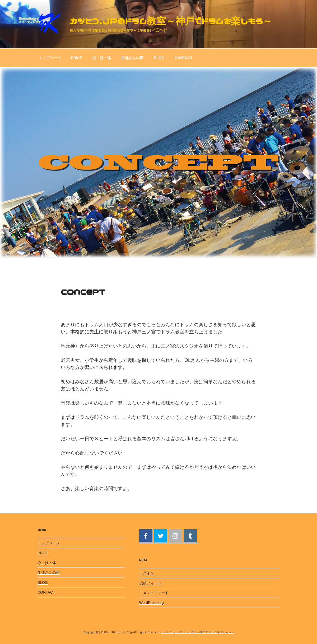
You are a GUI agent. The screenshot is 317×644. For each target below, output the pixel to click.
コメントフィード (154, 593)
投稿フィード (150, 583)
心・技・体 (102, 58)
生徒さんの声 (132, 58)
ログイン (147, 573)
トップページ (50, 58)
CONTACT (183, 58)
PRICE (76, 58)
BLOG (159, 58)
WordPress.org (151, 603)
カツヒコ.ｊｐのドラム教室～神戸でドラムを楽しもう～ (171, 21)
